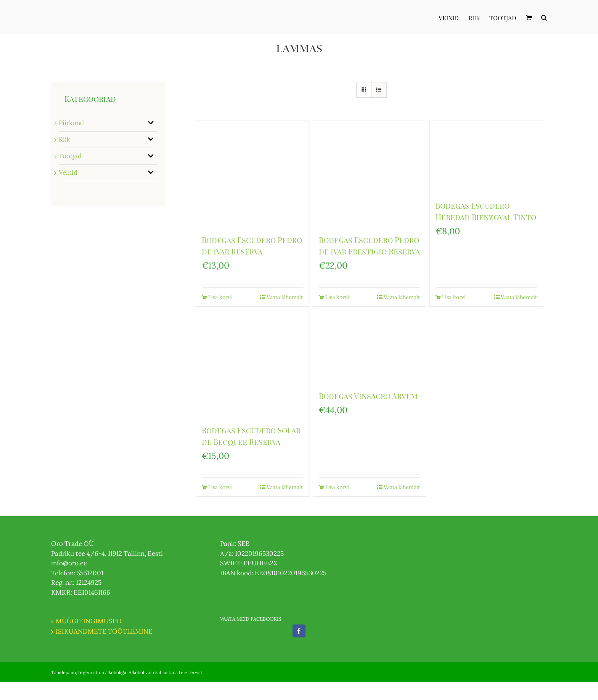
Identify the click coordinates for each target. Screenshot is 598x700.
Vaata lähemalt (285, 297)
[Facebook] (299, 631)
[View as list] (379, 90)
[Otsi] (544, 17)
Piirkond (71, 123)
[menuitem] (453, 17)
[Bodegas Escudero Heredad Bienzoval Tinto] (486, 157)
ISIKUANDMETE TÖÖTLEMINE (104, 631)
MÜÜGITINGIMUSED (89, 621)
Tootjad (70, 156)
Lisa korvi (220, 297)
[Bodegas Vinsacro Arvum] (369, 347)
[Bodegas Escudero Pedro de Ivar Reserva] (252, 174)
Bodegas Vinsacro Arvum (368, 396)
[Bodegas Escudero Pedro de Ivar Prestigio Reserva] (369, 174)
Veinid (68, 172)
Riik (64, 139)
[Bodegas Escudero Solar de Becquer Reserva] (252, 364)
